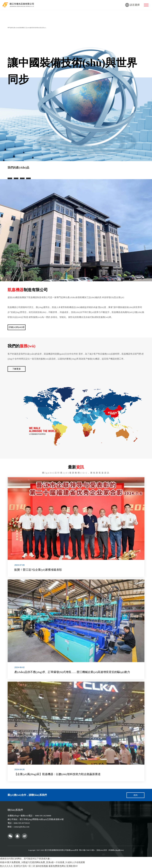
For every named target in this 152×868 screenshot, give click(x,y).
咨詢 (135, 795)
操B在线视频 (42, 866)
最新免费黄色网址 (57, 866)
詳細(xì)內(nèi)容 (17, 327)
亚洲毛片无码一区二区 (24, 866)
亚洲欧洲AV (72, 866)
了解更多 (17, 369)
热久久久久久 (6, 866)
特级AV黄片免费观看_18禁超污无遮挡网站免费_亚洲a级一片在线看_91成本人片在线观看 (42, 862)
